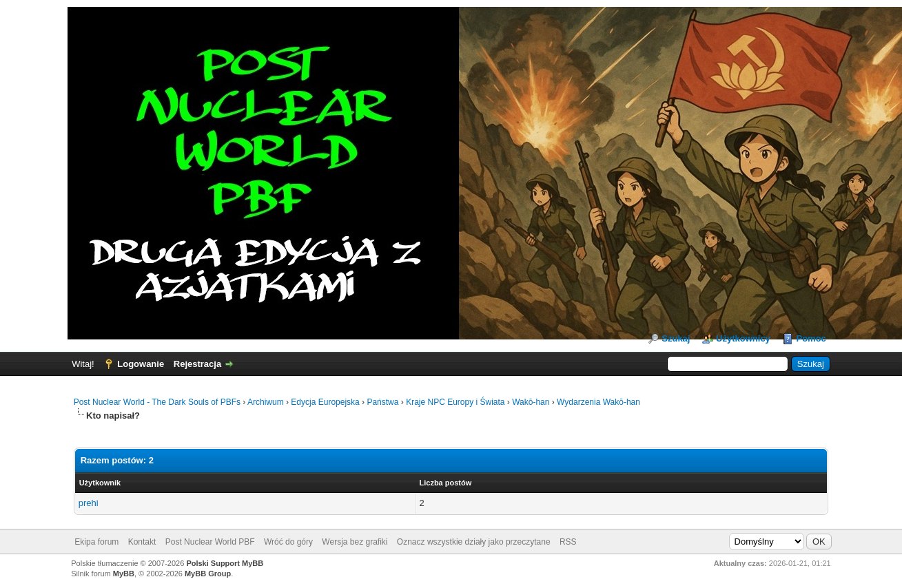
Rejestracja (197, 364)
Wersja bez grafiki (355, 542)
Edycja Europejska (325, 402)
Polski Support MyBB (225, 563)
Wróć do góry (288, 542)
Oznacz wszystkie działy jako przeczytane (474, 542)
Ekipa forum (96, 542)
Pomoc (811, 338)
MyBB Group (208, 574)
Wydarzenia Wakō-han (598, 402)
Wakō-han (531, 402)
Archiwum (266, 402)
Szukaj (676, 338)
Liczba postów (446, 483)
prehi (89, 503)
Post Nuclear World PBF (210, 542)
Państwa (382, 402)
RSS (568, 542)
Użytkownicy (743, 338)
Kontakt (142, 542)
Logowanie (141, 364)
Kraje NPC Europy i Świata (455, 402)
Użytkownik (100, 483)
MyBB (124, 574)
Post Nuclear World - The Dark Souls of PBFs (157, 402)
